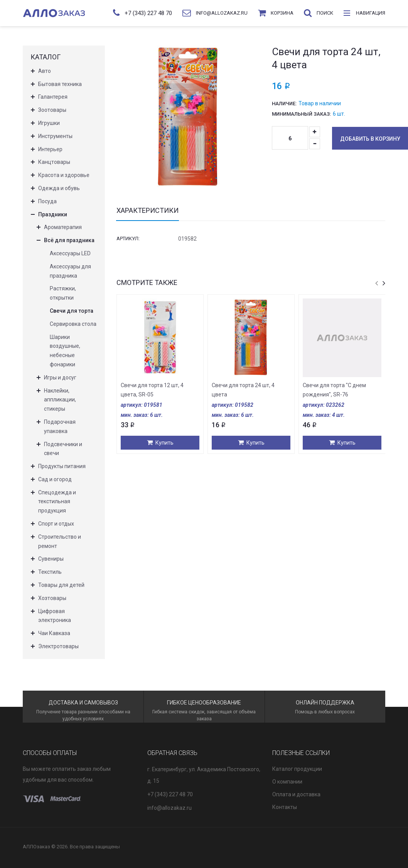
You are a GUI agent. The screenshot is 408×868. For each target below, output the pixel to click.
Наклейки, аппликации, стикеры (60, 400)
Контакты (285, 807)
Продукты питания (62, 466)
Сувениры (51, 559)
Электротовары (58, 646)
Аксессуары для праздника (70, 271)
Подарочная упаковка (60, 426)
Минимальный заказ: (301, 114)
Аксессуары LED (70, 253)
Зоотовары (52, 110)
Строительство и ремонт (60, 541)
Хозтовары (52, 598)
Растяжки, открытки (63, 293)
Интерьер (50, 149)
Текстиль (50, 572)
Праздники (53, 214)
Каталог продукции (297, 769)
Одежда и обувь (59, 188)
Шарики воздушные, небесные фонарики (65, 351)
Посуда (47, 201)
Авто (45, 71)
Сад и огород (55, 479)
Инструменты (55, 136)
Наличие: (284, 104)
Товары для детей (61, 585)
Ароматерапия (63, 227)
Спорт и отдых (56, 524)
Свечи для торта (72, 311)
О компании (287, 782)
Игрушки (49, 123)
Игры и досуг (60, 378)
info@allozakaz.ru (169, 808)
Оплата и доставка (296, 794)
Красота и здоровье (64, 175)
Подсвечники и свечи (63, 449)
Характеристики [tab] (148, 211)
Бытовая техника (60, 84)
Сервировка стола (73, 324)
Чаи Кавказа (54, 633)
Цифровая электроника (55, 616)
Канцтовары (54, 162)
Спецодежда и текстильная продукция (57, 502)
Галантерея (53, 97)
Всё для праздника (69, 240)
